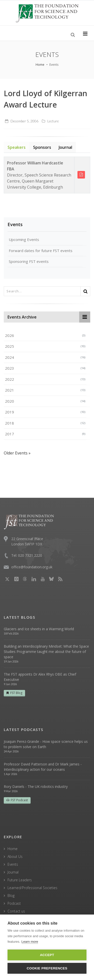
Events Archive (22, 317)
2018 (45, 423)
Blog (11, 896)
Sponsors (42, 147)
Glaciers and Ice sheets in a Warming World (39, 629)
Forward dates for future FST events (41, 251)
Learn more (30, 942)
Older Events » (17, 453)
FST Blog (14, 693)
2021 (45, 390)
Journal (65, 147)
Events (15, 224)
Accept (47, 955)
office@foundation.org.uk (32, 567)
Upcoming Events (24, 239)
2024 (45, 357)
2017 (45, 434)
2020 (45, 401)
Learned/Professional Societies (32, 888)
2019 (45, 412)
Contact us (16, 911)
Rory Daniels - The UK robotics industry (36, 786)
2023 (45, 368)
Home (40, 65)
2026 (45, 335)
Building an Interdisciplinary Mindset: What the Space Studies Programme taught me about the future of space (46, 652)
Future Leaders (20, 880)
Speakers (17, 147)
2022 (45, 379)
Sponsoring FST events (29, 261)
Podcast (14, 903)
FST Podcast (17, 800)
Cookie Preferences (47, 968)
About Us (15, 856)
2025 (45, 346)
